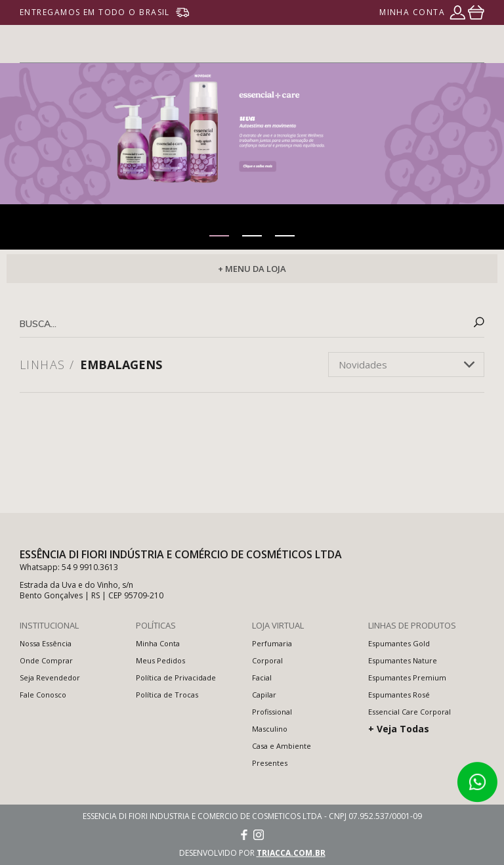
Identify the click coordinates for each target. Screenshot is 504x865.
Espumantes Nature (403, 660)
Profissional (272, 712)
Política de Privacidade (176, 677)
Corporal (267, 660)
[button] (219, 236)
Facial (262, 677)
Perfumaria (272, 643)
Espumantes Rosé (399, 695)
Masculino (270, 729)
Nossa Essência (46, 643)
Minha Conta (158, 643)
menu (476, 44)
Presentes (270, 763)
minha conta (412, 12)
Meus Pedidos (160, 660)
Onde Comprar (46, 660)
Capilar (264, 695)
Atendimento (477, 782)
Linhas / (47, 365)
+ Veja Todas (399, 729)
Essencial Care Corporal (409, 712)
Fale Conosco (43, 695)
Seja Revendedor (50, 677)
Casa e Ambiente (282, 746)
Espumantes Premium (407, 677)
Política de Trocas (167, 695)
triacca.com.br (291, 853)
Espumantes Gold (399, 643)
